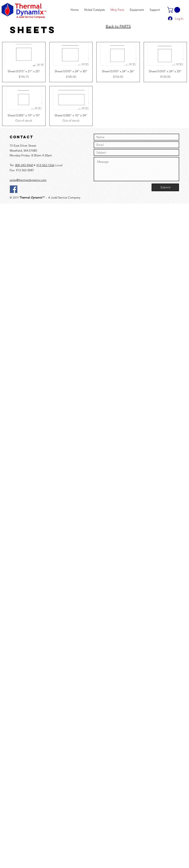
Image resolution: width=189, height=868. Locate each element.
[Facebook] (14, 189)
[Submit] (165, 187)
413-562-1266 (46, 165)
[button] (174, 10)
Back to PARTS (118, 26)
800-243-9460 (24, 165)
